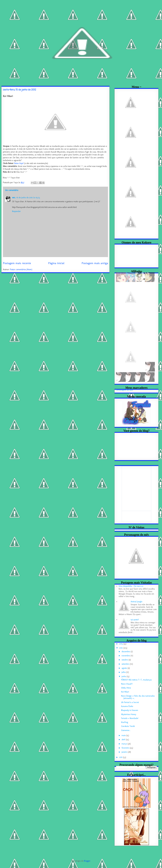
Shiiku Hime (126, 688)
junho (124, 676)
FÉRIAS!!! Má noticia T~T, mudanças (136, 680)
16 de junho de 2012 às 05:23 (28, 198)
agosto (125, 668)
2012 (121, 648)
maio (124, 735)
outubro (125, 660)
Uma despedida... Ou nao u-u (131, 586)
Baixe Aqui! (19, 163)
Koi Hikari (125, 692)
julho (124, 672)
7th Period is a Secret (130, 702)
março (125, 744)
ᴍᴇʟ (14, 198)
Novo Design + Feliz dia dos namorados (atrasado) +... (138, 697)
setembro (126, 664)
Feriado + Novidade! (130, 718)
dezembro (126, 652)
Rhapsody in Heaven (130, 710)
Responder (16, 211)
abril (124, 740)
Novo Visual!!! (127, 684)
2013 (121, 644)
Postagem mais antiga (95, 263)
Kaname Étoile (127, 706)
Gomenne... (126, 730)
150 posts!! (135, 620)
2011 (121, 757)
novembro (126, 656)
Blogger (87, 861)
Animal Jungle (136, 602)
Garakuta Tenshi (128, 726)
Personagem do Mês (124, 390)
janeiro (125, 752)
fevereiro (126, 748)
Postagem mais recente (17, 263)
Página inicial (56, 263)
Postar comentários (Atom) (21, 269)
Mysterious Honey (129, 714)
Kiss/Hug (125, 722)
